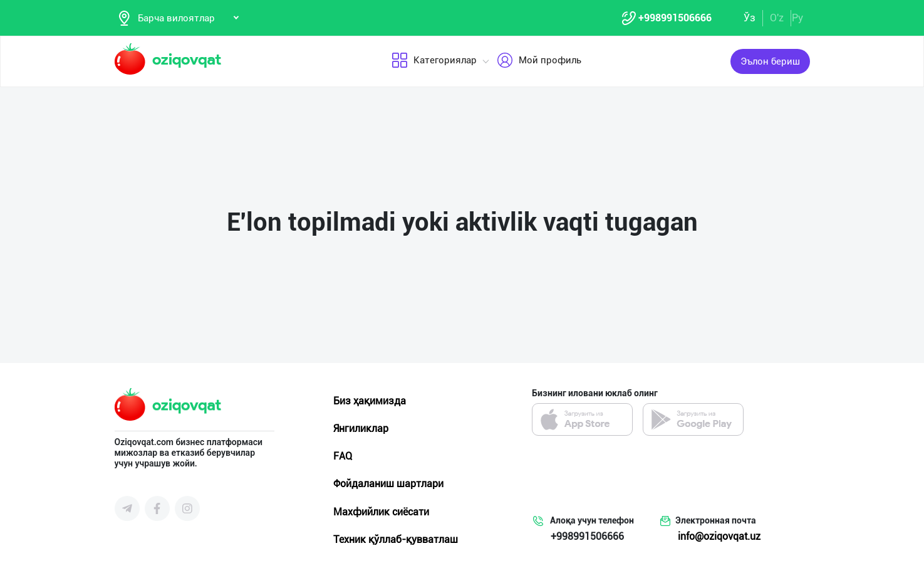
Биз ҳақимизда (370, 402)
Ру (797, 18)
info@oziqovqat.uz (719, 538)
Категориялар (434, 62)
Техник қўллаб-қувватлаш (396, 540)
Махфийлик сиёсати (381, 513)
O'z (777, 18)
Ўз (750, 18)
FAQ (343, 457)
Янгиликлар (361, 429)
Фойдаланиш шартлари (388, 485)
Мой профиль (539, 62)
